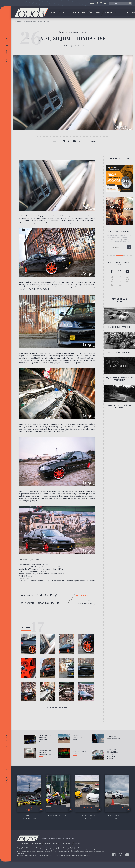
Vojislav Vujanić (77, 46)
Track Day (87, 808)
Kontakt (36, 843)
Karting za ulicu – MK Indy (78, 738)
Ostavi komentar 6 (49, 603)
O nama (92, 3)
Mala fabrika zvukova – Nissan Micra (45, 752)
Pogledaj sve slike (57, 707)
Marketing (51, 843)
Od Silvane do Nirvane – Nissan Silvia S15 (45, 739)
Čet (91, 12)
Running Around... (84, 603)
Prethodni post (84, 595)
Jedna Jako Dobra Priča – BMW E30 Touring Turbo (113, 754)
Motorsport (79, 12)
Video (99, 12)
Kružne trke (29, 809)
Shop (78, 843)
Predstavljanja (78, 32)
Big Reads (109, 12)
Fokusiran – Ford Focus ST (113, 738)
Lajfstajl (65, 12)
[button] (130, 3)
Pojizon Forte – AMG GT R (79, 752)
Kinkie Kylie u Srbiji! (58, 816)
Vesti (120, 12)
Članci (54, 12)
